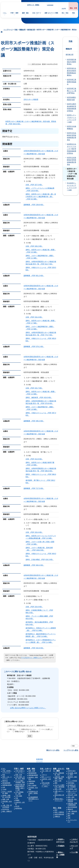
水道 (4, 779)
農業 (56, 775)
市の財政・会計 (72, 781)
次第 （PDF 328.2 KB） (35, 246)
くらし (5, 13)
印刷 (73, 746)
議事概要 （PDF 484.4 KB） (35, 565)
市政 (73, 13)
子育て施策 (19, 788)
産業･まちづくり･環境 (51, 13)
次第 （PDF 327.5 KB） (35, 185)
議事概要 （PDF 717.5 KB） (35, 488)
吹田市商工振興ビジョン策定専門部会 (72, 91)
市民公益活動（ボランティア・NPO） (46, 777)
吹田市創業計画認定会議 (72, 99)
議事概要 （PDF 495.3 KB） (35, 421)
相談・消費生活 (7, 803)
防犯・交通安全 (59, 804)
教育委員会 (19, 800)
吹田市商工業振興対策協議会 (72, 82)
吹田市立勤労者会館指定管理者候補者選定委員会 (72, 107)
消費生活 (57, 808)
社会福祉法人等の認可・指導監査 (33, 785)
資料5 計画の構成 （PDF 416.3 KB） (41, 560)
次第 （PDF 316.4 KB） (35, 317)
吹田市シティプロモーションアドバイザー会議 (72, 119)
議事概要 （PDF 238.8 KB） (35, 205)
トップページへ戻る (71, 750)
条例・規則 (71, 789)
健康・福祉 (25, 13)
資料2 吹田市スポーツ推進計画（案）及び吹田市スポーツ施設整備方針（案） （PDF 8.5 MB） (41, 197)
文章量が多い (35, 732)
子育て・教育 (14, 13)
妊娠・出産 (19, 767)
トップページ (8, 30)
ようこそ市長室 (72, 773)
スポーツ (44, 767)
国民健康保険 (6, 775)
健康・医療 (32, 763)
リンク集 (74, 844)
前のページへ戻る (53, 750)
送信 (30, 736)
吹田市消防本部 (59, 806)
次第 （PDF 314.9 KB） (35, 459)
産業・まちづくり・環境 (59, 762)
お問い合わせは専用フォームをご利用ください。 (28, 708)
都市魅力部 (31, 30)
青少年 (17, 798)
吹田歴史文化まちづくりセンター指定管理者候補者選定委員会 (72, 149)
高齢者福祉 (32, 773)
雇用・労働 (58, 773)
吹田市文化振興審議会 (72, 128)
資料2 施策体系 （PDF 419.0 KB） (40, 398)
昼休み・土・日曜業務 (60, 847)
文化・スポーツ (46, 761)
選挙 (69, 808)
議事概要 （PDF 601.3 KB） (35, 276)
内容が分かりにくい (29, 729)
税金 (4, 767)
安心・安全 (65, 13)
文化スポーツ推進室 (31, 99)
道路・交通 (58, 781)
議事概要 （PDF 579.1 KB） (35, 347)
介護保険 (31, 775)
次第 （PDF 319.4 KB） (35, 532)
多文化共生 (6, 801)
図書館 (17, 792)
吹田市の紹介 (72, 763)
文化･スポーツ (37, 13)
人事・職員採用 (72, 803)
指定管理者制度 (72, 799)
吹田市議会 (71, 775)
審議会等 (22, 30)
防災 (56, 802)
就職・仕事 (6, 791)
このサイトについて (74, 833)
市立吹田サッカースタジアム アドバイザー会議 (72, 187)
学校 (17, 790)
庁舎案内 (61, 838)
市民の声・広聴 (72, 787)
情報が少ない (20, 732)
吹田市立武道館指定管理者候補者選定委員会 (72, 161)
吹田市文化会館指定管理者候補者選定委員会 (72, 136)
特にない (13, 729)
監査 (69, 810)
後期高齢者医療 (7, 777)
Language (50, 5)
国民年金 (5, 773)
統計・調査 (71, 806)
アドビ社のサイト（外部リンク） (32, 658)
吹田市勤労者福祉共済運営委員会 (72, 62)
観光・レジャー (46, 769)
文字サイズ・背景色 (33, 5)
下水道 (4, 781)
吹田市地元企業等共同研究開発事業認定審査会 (72, 72)
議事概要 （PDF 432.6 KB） (35, 648)
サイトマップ (74, 839)
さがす (64, 9)
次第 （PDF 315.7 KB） (35, 388)
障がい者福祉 (32, 777)
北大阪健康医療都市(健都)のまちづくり (34, 791)
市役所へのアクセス (60, 833)
